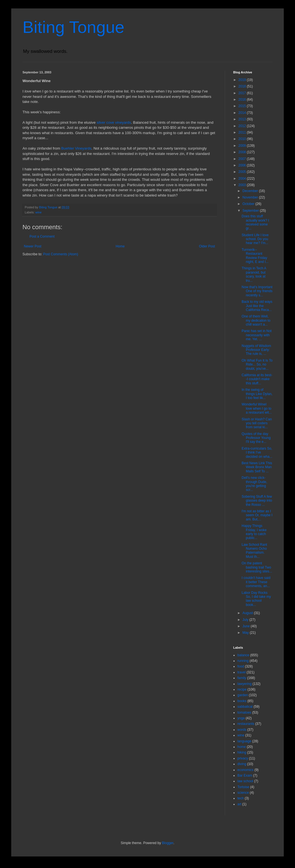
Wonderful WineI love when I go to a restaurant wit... (257, 408)
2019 (243, 80)
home (242, 747)
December (251, 191)
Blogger (168, 843)
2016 (243, 100)
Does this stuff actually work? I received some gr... (255, 222)
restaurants (246, 724)
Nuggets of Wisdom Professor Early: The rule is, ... (256, 350)
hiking (242, 752)
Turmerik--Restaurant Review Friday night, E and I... (255, 256)
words (242, 730)
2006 (243, 165)
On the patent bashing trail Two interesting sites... (257, 567)
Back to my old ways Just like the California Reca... (257, 306)
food (241, 666)
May (246, 633)
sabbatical (245, 707)
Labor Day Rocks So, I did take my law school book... (256, 599)
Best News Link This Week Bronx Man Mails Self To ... (257, 467)
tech (241, 798)
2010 (243, 139)
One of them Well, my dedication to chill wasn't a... (256, 320)
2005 (243, 172)
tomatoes (244, 713)
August (248, 613)
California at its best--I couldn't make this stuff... (257, 379)
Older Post (207, 246)
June (247, 626)
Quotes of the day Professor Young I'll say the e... (256, 438)
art (239, 804)
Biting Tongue (73, 27)
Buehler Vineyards (76, 148)
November (251, 197)
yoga (241, 718)
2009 (243, 146)
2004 (243, 179)
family (242, 678)
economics (245, 770)
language (244, 741)
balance (243, 655)
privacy (243, 758)
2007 (243, 159)
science (243, 793)
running (243, 661)
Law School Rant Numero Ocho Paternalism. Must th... (254, 551)
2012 (243, 126)
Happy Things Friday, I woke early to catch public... (254, 532)
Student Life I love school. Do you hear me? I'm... (255, 239)
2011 (243, 132)
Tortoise (243, 787)
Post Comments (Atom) (61, 254)
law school (245, 781)
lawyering (245, 684)
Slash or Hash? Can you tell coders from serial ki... (257, 423)
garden (243, 695)
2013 (243, 119)
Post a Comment (42, 236)
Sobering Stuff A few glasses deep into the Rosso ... (257, 501)
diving (242, 764)
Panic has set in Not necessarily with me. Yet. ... (257, 335)
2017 (243, 93)
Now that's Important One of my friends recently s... (257, 291)
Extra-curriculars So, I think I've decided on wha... (257, 453)
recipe (242, 689)
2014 (243, 113)
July (246, 620)
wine (38, 212)
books (242, 701)
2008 (243, 152)
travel (241, 672)
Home (120, 246)
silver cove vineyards (114, 122)
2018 (243, 86)
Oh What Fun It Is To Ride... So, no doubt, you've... (257, 365)
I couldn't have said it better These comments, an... (256, 582)
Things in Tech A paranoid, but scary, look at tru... (254, 274)
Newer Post (33, 246)
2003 (243, 185)
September (251, 211)
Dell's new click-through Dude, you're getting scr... (254, 484)
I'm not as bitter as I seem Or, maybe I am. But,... (257, 515)
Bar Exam (245, 775)
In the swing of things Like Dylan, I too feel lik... (257, 394)
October (249, 204)
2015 (243, 106)
